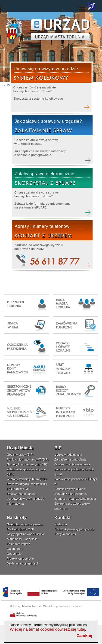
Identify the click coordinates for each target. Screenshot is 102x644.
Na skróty (17, 518)
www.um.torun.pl (14, 21)
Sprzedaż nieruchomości (71, 494)
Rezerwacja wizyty (51, 88)
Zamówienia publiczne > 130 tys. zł (76, 482)
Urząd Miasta (20, 448)
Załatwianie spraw (52, 140)
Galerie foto (15, 549)
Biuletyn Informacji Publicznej (24, 615)
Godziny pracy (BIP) (20, 455)
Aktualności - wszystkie (22, 539)
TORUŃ (60, 30)
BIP (58, 448)
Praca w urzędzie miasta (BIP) (27, 484)
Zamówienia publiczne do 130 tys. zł (74, 472)
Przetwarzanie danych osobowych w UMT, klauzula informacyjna (26, 499)
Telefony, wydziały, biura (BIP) (27, 479)
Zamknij (84, 635)
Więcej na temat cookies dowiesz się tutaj (47, 629)
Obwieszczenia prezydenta (72, 464)
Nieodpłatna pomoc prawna (25, 524)
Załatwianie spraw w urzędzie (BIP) (26, 472)
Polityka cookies (65, 534)
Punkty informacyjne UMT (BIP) (28, 459)
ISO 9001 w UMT (18, 489)
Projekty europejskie (20, 559)
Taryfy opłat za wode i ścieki (25, 534)
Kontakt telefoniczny (52, 245)
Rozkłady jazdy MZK (20, 529)
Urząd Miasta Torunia (27, 606)
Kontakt (63, 518)
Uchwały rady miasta (68, 455)
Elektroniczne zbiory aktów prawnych (72, 506)
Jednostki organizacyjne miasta (75, 499)
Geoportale (14, 554)
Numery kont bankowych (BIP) (27, 464)
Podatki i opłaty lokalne (70, 489)
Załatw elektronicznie (52, 193)
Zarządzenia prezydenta (70, 459)
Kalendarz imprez (18, 544)
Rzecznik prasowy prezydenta (74, 529)
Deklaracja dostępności (22, 563)
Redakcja (61, 524)
